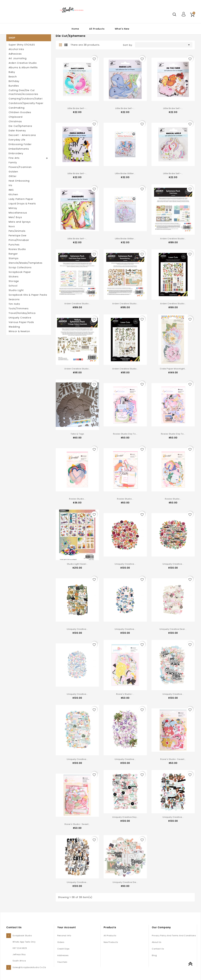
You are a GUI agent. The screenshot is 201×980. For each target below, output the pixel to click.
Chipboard (16, 117)
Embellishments (19, 149)
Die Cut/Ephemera (20, 126)
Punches (14, 245)
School (13, 286)
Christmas (15, 121)
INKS (11, 190)
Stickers (14, 277)
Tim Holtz (14, 304)
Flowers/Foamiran (20, 167)
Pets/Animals (17, 231)
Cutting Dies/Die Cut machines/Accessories (23, 92)
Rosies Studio (17, 249)
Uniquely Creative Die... (125, 878)
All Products (97, 29)
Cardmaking (17, 108)
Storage (14, 281)
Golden (13, 172)
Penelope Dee (18, 236)
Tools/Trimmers (19, 309)
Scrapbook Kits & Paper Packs (28, 295)
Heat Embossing (19, 181)
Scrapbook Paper (20, 272)
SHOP (12, 38)
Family (13, 163)
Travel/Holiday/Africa (22, 313)
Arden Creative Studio (23, 63)
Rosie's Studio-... (125, 691)
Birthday (14, 81)
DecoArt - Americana (22, 135)
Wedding (14, 327)
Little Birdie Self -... (77, 108)
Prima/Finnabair (19, 240)
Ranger (13, 254)
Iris (11, 185)
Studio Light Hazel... (77, 561)
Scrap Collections (20, 267)
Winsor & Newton (19, 331)
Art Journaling (18, 58)
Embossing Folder (20, 144)
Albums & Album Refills (23, 67)
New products (111, 938)
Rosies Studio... (77, 497)
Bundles (14, 86)
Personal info (64, 931)
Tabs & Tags (77, 432)
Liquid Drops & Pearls (22, 204)
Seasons (14, 299)
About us (157, 938)
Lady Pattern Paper (21, 199)
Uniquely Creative (20, 318)
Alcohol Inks (16, 49)
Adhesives (15, 54)
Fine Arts (14, 158)
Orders (61, 938)
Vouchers (62, 957)
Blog (154, 951)
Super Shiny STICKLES (22, 45)
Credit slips (63, 944)
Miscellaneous (18, 213)
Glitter (13, 176)
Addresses (63, 951)
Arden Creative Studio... (173, 238)
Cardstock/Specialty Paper (26, 103)
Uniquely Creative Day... (125, 813)
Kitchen (13, 194)
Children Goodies (20, 112)
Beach (13, 77)
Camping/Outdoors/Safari (26, 99)
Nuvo (12, 226)
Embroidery (16, 153)
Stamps (14, 258)
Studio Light (16, 290)
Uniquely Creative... (125, 561)
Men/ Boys (15, 217)
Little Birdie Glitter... (125, 173)
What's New (122, 29)
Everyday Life (17, 140)
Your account (67, 923)
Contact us (158, 944)
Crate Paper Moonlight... (173, 367)
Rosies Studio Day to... (125, 432)
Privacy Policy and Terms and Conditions (174, 931)
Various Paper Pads (21, 322)
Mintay (13, 208)
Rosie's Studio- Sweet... (173, 756)
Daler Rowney (17, 131)
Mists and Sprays (20, 222)
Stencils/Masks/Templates (26, 263)
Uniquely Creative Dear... (173, 626)
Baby (12, 72)
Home (75, 29)
